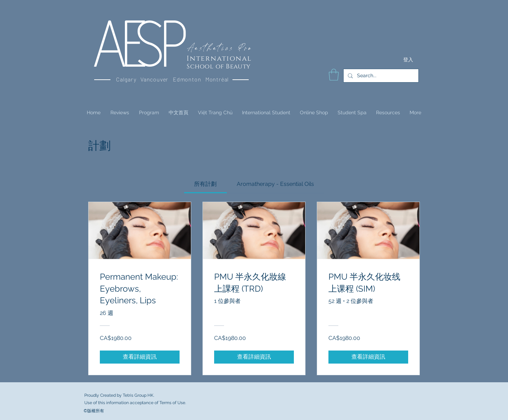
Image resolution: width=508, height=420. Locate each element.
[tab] (205, 184)
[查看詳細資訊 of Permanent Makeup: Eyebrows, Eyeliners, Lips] (140, 357)
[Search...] (380, 76)
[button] (334, 75)
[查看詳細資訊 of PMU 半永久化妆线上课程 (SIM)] (368, 357)
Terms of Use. (173, 403)
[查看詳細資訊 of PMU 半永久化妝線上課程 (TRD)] (254, 357)
